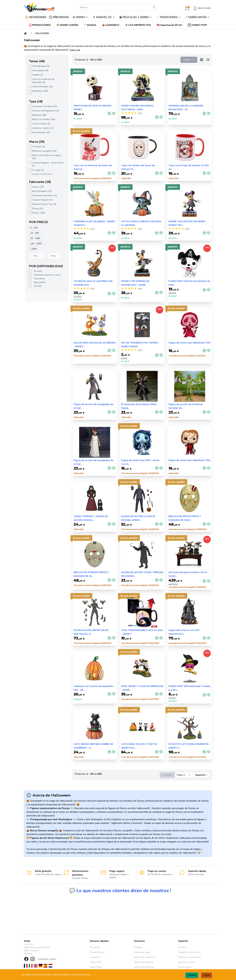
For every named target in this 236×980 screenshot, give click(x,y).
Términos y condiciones (190, 957)
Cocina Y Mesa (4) (40, 124)
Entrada (36, 286)
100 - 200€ (34, 244)
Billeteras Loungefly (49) (43, 151)
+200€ (32, 249)
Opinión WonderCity (144, 967)
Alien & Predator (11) (41, 87)
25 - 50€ (33, 233)
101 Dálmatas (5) (39, 66)
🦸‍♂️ (104, 17)
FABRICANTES (198, 17)
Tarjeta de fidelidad (144, 962)
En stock (37, 271)
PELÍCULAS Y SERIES (136, 17)
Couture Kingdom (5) (41, 200)
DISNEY (81, 17)
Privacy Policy (185, 967)
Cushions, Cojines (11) (42, 128)
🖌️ (197, 17)
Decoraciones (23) (40, 132)
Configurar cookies (47, 959)
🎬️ (136, 17)
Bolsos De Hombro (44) (42, 119)
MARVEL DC (104, 17)
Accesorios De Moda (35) (43, 106)
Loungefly (95, 957)
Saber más (75, 50)
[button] (170, 25)
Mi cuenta (95, 947)
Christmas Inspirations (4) (43, 195)
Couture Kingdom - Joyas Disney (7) (46, 164)
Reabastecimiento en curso (46, 275)
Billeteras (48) (38, 115)
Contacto (183, 947)
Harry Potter (96, 967)
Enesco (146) (37, 213)
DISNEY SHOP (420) (41, 174)
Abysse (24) (37, 187)
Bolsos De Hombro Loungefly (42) (45, 157)
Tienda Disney (97, 952)
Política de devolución (145, 957)
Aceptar (192, 975)
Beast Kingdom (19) (40, 191)
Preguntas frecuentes (189, 952)
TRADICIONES (169, 17)
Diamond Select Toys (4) (43, 204)
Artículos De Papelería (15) (44, 111)
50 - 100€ (34, 238)
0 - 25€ (33, 228)
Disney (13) (36, 208)
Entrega (138, 947)
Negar (207, 975)
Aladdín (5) (36, 75)
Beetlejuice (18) (38, 91)
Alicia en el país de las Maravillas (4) (42, 81)
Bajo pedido (38, 282)
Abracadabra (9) (39, 70)
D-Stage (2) (36, 170)
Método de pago (142, 952)
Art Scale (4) (37, 147)
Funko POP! (96, 962)
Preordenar (38, 279)
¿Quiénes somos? (187, 962)
